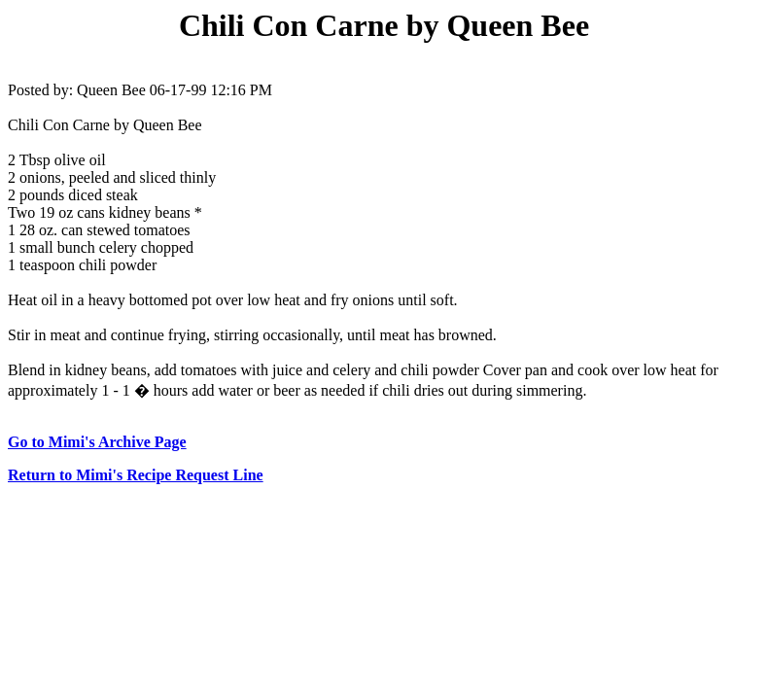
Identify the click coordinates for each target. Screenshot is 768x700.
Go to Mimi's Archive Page (97, 442)
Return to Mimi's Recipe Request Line (136, 475)
